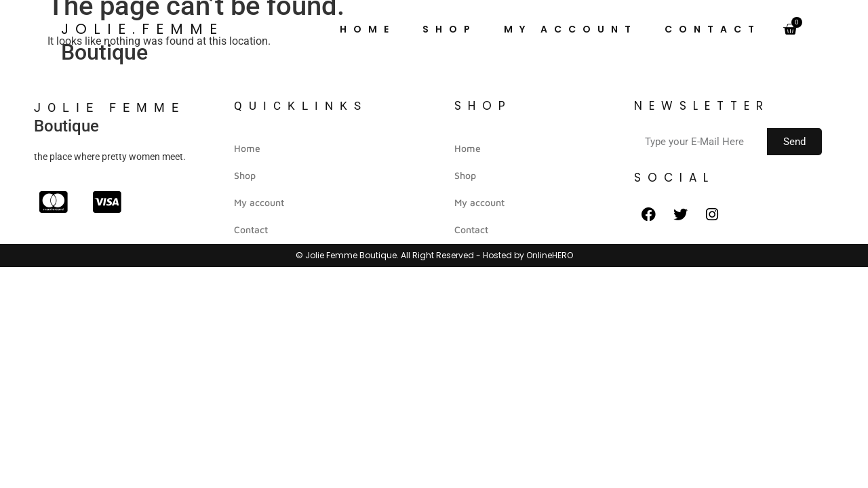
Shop (450, 29)
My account (571, 29)
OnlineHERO (550, 255)
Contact (713, 29)
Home (368, 29)
